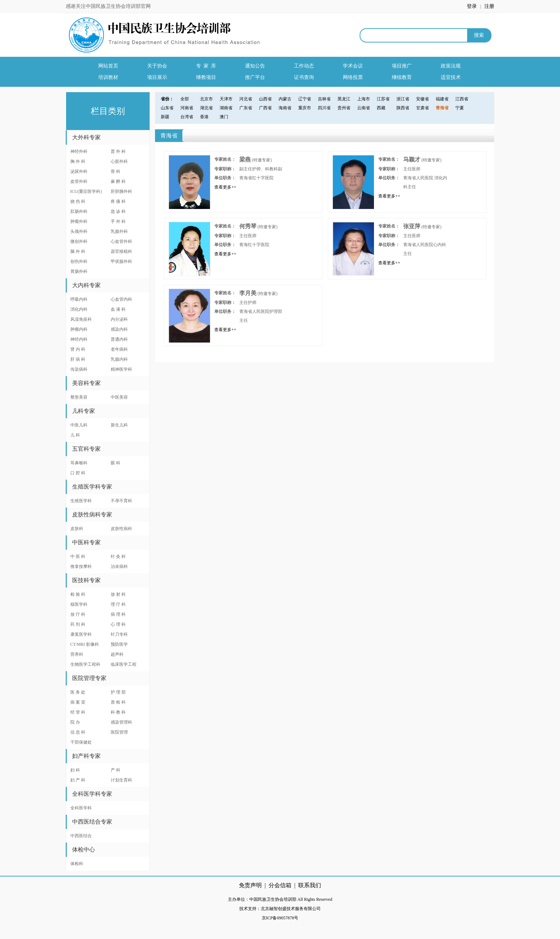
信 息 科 (78, 732)
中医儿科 (79, 425)
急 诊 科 (118, 211)
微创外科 (79, 241)
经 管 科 (78, 712)
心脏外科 (119, 161)
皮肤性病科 (121, 529)
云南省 (364, 108)
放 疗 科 (78, 614)
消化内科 (79, 309)
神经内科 (79, 339)
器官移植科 (121, 251)
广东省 (246, 108)
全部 (185, 99)
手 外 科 (118, 221)
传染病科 (79, 369)
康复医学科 (81, 634)
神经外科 (79, 151)
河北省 (246, 99)
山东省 (167, 108)
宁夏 (460, 108)
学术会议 (353, 66)
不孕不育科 (121, 501)
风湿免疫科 (81, 319)
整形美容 (79, 397)
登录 (472, 6)
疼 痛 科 (118, 201)
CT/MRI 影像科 (85, 644)
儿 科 (75, 435)
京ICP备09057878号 (280, 918)
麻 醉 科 (118, 181)
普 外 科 (118, 151)
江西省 (462, 99)
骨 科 (116, 171)
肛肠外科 (79, 211)
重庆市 (305, 108)
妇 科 (75, 770)
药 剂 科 (78, 624)
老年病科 (119, 349)
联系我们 (310, 885)
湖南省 (226, 108)
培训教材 (108, 77)
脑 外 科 (78, 251)
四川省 (324, 108)
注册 (489, 6)
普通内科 (119, 339)
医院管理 (119, 732)
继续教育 (402, 77)
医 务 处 (78, 692)
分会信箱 (280, 885)
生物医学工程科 (85, 664)
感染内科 (119, 329)
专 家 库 (206, 66)
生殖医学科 (81, 501)
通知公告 (255, 66)
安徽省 (422, 99)
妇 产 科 (78, 780)
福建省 (442, 99)
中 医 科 (78, 556)
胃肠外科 (79, 271)
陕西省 (403, 108)
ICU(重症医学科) (86, 191)
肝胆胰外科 (121, 191)
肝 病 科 (78, 359)
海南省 (285, 108)
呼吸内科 (79, 299)
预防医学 (119, 644)
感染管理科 (121, 722)
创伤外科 (79, 261)
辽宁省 (305, 99)
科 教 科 (118, 712)
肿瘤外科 (79, 221)
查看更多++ (225, 187)
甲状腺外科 (121, 261)
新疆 (165, 117)
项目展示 (157, 77)
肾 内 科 (78, 349)
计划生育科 (121, 780)
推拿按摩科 (81, 566)
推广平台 (255, 77)
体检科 (77, 864)
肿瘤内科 (79, 329)
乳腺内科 (119, 359)
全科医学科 (81, 808)
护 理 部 (118, 692)
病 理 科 (118, 614)
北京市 (206, 99)
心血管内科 (121, 299)
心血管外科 (121, 241)
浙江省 (403, 99)
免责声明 (250, 885)
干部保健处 (81, 742)
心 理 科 (118, 624)
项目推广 (402, 66)
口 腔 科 (78, 473)
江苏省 (383, 99)
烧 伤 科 (78, 201)
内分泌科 (119, 319)
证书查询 (304, 77)
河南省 (187, 108)
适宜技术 (451, 77)
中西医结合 (81, 836)
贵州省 (344, 108)
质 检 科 (118, 702)
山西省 (265, 99)
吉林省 (324, 99)
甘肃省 (422, 108)
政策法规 (451, 66)
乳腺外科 (119, 231)
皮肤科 (77, 529)
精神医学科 (121, 369)
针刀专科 (119, 634)
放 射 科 (118, 594)
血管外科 (79, 181)
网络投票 (353, 77)
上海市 (364, 99)
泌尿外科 (79, 171)
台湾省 (187, 117)
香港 (204, 117)
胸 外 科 (78, 161)
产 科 (116, 770)
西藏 (381, 108)
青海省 (442, 108)
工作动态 (304, 66)
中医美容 (119, 397)
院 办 (75, 722)
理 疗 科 (118, 604)
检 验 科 (78, 594)
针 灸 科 (118, 556)
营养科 (77, 654)
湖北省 (206, 108)
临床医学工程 (124, 664)
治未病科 (119, 566)
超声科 (117, 654)
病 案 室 (78, 702)
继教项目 (206, 77)
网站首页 (108, 66)
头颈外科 (79, 231)
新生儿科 (119, 425)
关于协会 (157, 66)
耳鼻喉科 (79, 463)
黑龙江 (344, 99)
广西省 (265, 108)
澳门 (224, 117)
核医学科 (79, 604)
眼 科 (116, 463)
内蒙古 (285, 99)
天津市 (226, 99)
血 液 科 (118, 309)
